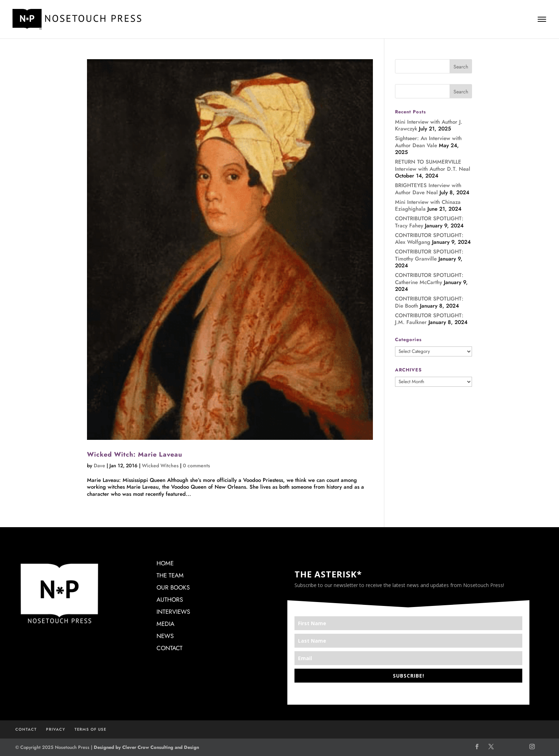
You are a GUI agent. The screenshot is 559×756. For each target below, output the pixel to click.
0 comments (196, 466)
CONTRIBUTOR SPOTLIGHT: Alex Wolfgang (429, 239)
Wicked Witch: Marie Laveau (135, 454)
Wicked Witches (160, 466)
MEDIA (165, 624)
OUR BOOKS (173, 587)
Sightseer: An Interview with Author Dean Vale (428, 142)
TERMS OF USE (90, 729)
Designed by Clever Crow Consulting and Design (146, 747)
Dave (99, 466)
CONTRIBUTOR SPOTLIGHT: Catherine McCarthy (429, 279)
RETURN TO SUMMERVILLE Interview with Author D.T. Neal (433, 165)
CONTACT (170, 648)
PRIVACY (56, 729)
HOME (165, 563)
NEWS (165, 636)
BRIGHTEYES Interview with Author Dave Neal (428, 189)
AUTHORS (170, 600)
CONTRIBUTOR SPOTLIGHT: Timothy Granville (429, 255)
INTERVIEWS (173, 612)
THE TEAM (170, 575)
